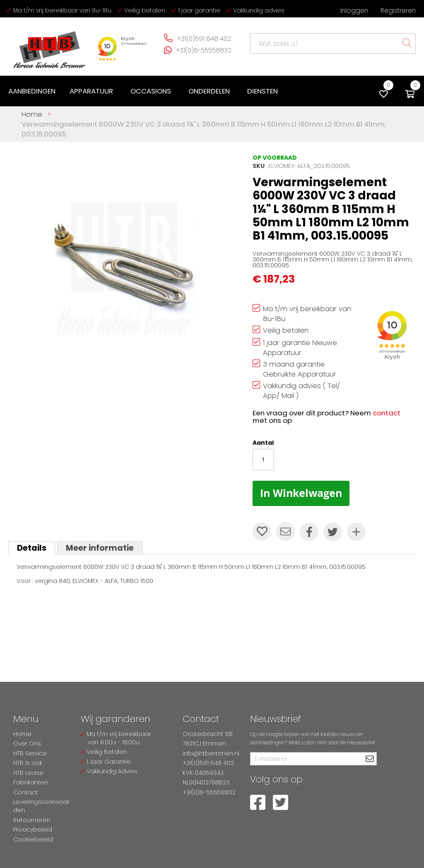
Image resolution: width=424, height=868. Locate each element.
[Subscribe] (370, 759)
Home (32, 114)
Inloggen (354, 11)
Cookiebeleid (33, 839)
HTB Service (30, 753)
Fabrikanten (31, 782)
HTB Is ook (28, 763)
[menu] (145, 91)
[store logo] (50, 47)
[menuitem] (32, 91)
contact (387, 413)
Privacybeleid (33, 830)
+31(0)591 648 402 (204, 39)
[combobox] (333, 43)
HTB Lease (28, 773)
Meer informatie (100, 548)
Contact (25, 792)
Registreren (398, 11)
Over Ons (27, 743)
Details (32, 548)
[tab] (32, 548)
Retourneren (32, 820)
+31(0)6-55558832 (204, 50)
